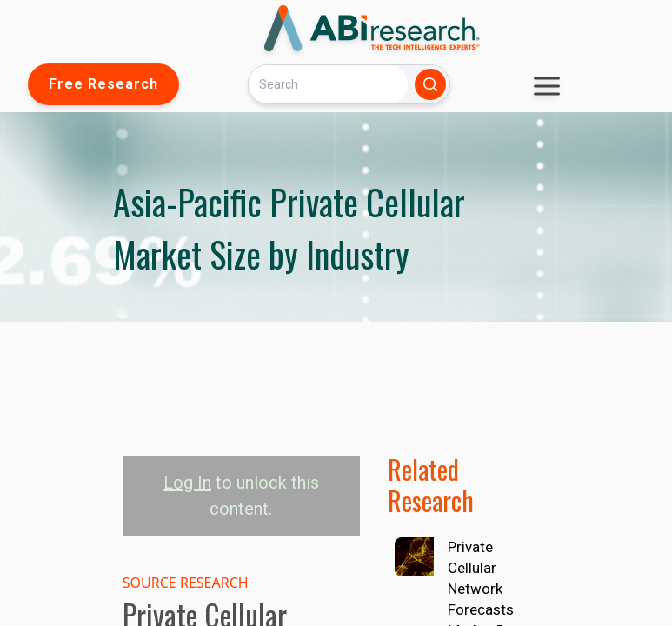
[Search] (328, 84)
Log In (187, 483)
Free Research (103, 84)
